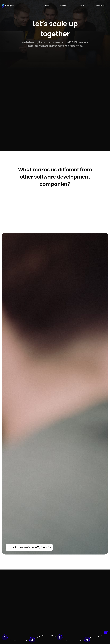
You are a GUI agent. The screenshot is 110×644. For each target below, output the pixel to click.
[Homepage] (8, 6)
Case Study (100, 6)
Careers (63, 6)
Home (47, 6)
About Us (81, 6)
